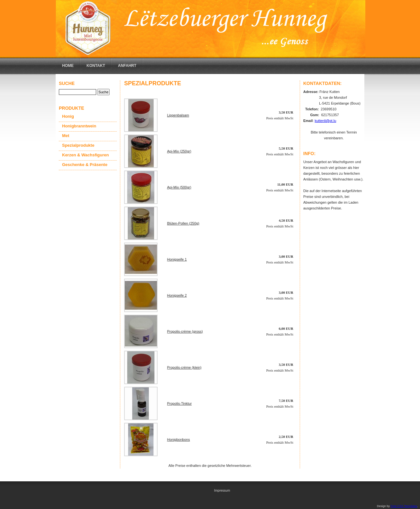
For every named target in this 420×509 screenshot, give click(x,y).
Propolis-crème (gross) (185, 331)
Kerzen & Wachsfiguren (85, 155)
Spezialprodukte (78, 145)
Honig (68, 116)
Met (66, 136)
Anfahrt (127, 66)
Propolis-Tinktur (180, 403)
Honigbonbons (179, 440)
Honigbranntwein (79, 126)
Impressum (222, 490)
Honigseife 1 (177, 259)
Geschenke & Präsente (85, 165)
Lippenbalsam (178, 115)
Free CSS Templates (404, 506)
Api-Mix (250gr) (179, 151)
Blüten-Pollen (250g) (183, 223)
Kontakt (96, 66)
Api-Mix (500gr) (179, 187)
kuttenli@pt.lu (325, 121)
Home (68, 66)
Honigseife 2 (177, 295)
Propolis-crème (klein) (184, 367)
